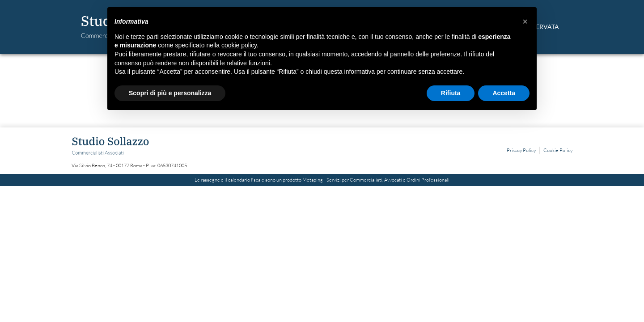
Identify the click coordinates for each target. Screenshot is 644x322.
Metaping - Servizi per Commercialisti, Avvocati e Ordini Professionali (376, 180)
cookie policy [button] (239, 45)
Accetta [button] (504, 93)
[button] (525, 21)
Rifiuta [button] (451, 93)
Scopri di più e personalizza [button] (170, 93)
